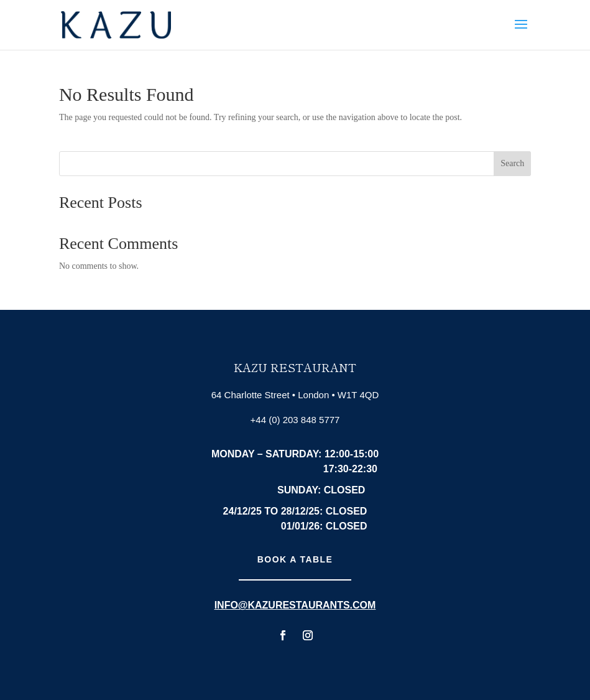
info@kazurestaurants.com (295, 605)
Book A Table (295, 559)
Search (512, 163)
